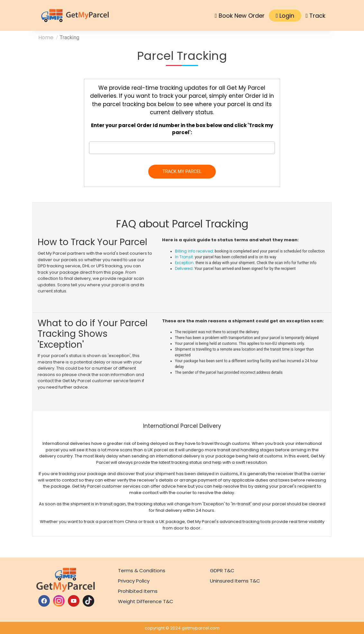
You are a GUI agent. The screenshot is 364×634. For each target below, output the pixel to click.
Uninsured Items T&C (235, 581)
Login (285, 16)
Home (46, 37)
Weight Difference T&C (146, 601)
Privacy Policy (134, 581)
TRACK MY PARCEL (182, 171)
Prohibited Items (138, 591)
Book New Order (240, 16)
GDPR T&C (222, 570)
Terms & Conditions (142, 570)
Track (315, 16)
